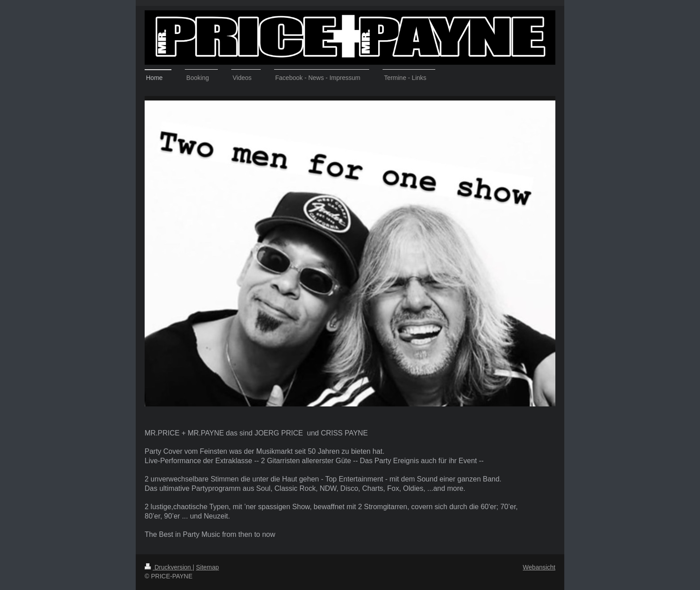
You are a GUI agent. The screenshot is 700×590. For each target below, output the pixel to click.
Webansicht (539, 567)
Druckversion (169, 567)
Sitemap (207, 567)
